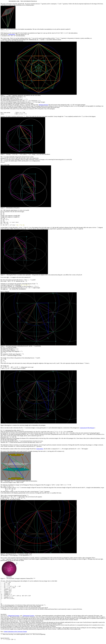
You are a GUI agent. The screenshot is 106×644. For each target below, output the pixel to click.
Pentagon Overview (43, 105)
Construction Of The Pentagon (87, 428)
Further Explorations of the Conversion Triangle (15, 632)
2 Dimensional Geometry (14, 616)
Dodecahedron (12, 34)
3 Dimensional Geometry (29, 616)
